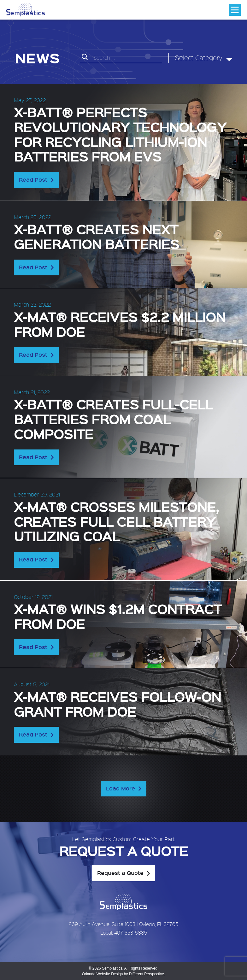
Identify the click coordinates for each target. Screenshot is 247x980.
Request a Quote (120, 873)
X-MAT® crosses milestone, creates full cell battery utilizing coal (117, 521)
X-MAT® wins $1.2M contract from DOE (118, 616)
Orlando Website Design (103, 974)
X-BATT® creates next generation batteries (97, 236)
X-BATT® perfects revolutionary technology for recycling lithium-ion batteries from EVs (120, 134)
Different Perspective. (147, 974)
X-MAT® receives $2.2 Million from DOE (120, 324)
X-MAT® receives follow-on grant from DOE (118, 704)
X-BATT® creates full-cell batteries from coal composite (113, 419)
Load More (121, 788)
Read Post (33, 179)
